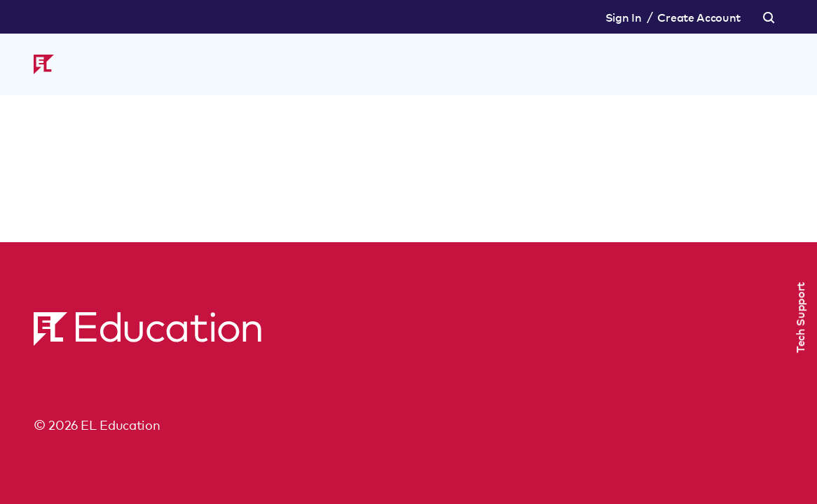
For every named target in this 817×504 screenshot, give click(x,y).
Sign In (624, 17)
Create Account (699, 17)
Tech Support (799, 317)
